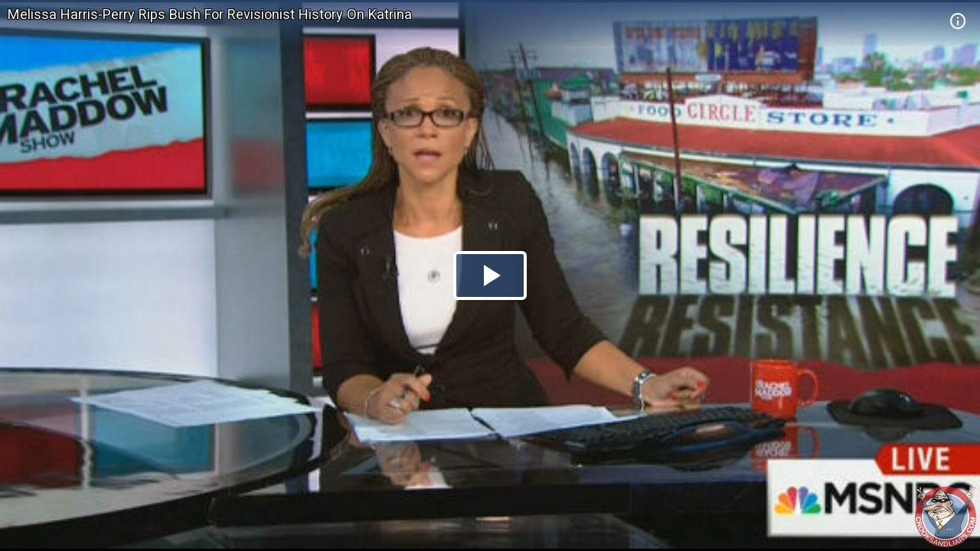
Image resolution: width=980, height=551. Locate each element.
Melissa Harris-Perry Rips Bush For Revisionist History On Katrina (210, 14)
